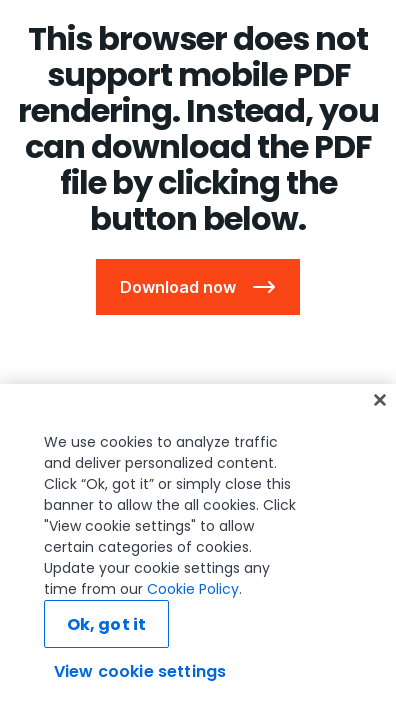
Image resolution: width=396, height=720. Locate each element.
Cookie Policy (193, 589)
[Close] (380, 400)
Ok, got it (107, 624)
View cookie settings (140, 671)
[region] (198, 552)
